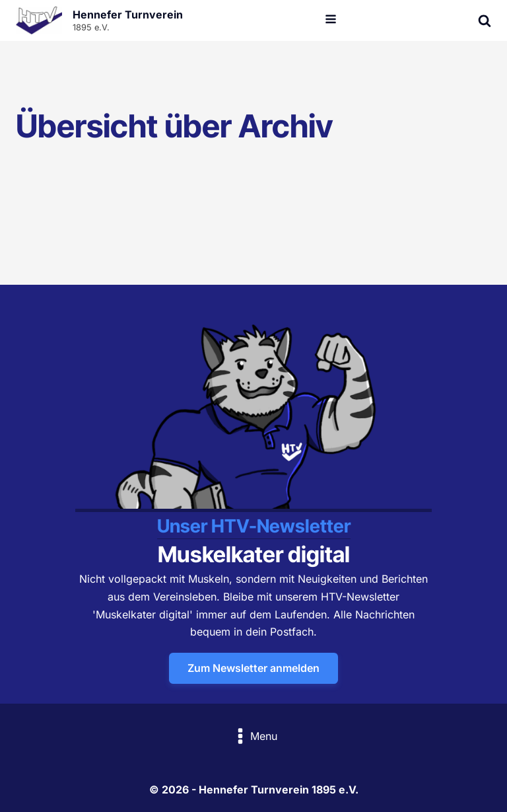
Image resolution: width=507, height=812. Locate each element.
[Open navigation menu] (331, 20)
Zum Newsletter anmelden (253, 668)
